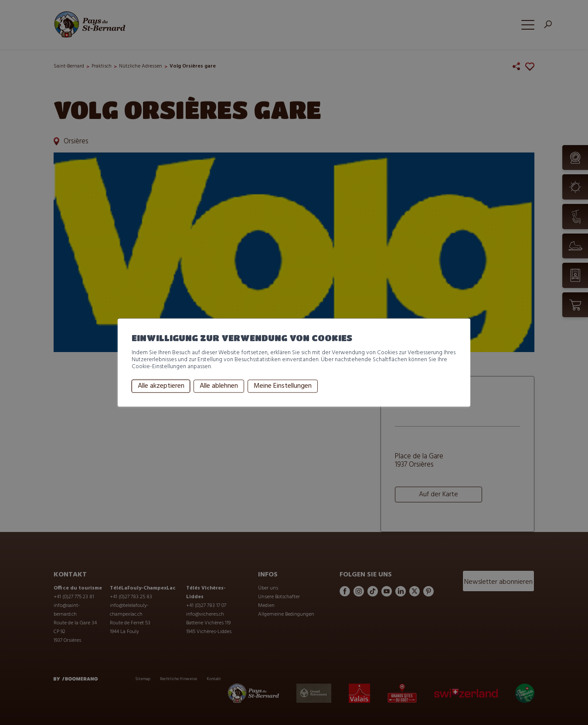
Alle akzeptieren (161, 386)
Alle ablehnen (219, 386)
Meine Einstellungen (283, 386)
